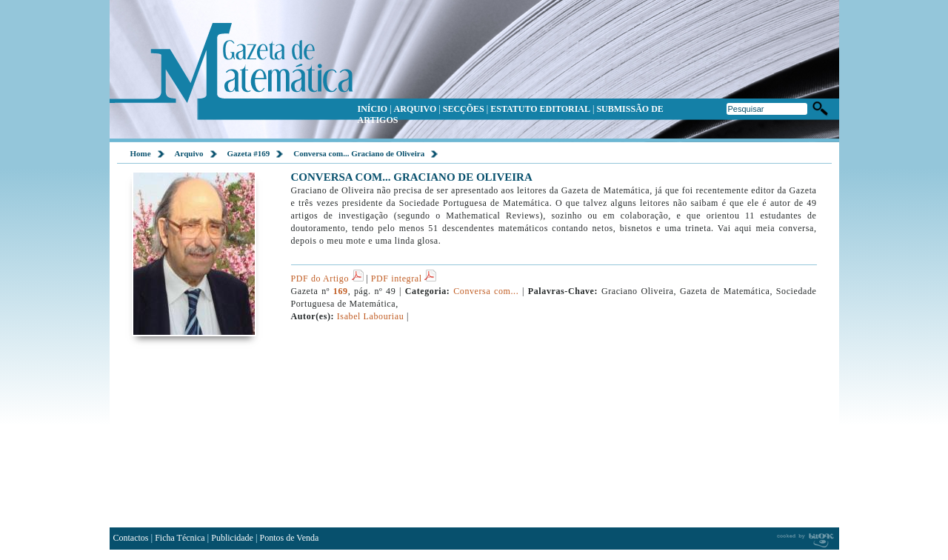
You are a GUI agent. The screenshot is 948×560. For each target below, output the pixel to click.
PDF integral (404, 279)
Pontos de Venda (290, 538)
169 (341, 291)
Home (141, 153)
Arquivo (189, 153)
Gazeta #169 (249, 153)
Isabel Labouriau (371, 316)
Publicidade (232, 538)
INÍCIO (373, 109)
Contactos (131, 538)
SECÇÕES (464, 109)
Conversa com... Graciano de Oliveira (359, 153)
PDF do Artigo (327, 279)
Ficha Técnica (180, 538)
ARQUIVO (415, 109)
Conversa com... (486, 291)
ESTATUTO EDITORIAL (540, 109)
